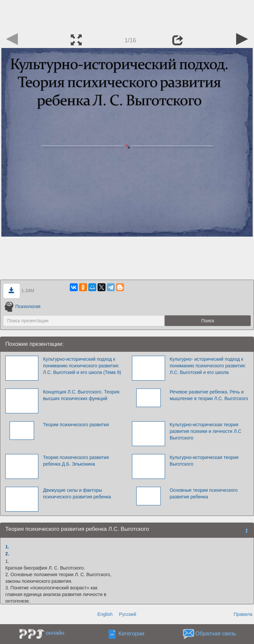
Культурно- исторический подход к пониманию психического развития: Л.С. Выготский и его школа (208, 366)
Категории (131, 634)
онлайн (55, 633)
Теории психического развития (76, 425)
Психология (22, 306)
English (105, 614)
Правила (243, 614)
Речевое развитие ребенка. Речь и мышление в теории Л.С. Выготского (209, 395)
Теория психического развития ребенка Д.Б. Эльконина (76, 461)
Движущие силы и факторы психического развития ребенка (77, 493)
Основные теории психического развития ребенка (204, 493)
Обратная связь (216, 634)
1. (7, 547)
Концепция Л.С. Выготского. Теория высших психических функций (81, 395)
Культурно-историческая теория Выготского (204, 461)
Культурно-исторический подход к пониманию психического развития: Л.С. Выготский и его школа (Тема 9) (82, 366)
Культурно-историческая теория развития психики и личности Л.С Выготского (206, 431)
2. (7, 554)
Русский (128, 614)
